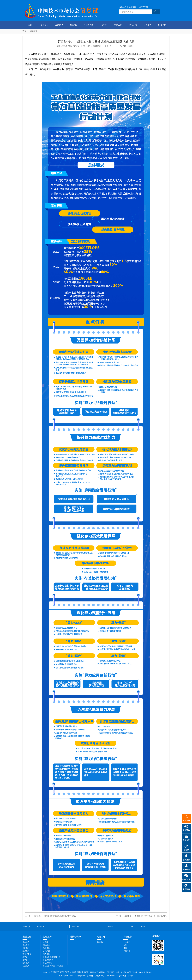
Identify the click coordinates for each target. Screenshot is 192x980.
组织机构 (26, 963)
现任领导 (26, 951)
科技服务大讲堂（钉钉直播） (54, 966)
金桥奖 (46, 942)
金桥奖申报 (144, 7)
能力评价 (46, 954)
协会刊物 (162, 25)
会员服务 (147, 25)
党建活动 (100, 942)
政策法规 (34, 31)
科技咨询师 (89, 25)
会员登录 (123, 7)
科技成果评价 (48, 960)
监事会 (25, 960)
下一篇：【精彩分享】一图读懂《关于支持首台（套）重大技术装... (141, 916)
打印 (123, 46)
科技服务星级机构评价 (52, 957)
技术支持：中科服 (126, 976)
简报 (125, 948)
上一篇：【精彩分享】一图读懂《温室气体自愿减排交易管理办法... (51, 916)
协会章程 (26, 945)
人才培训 (46, 951)
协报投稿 (127, 951)
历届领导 (26, 948)
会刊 (125, 945)
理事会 (25, 957)
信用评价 (46, 948)
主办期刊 (127, 942)
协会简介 (26, 942)
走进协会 (45, 25)
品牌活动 (59, 25)
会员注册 (132, 7)
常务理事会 (27, 954)
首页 (30, 25)
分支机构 (103, 25)
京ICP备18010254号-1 (67, 976)
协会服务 (74, 25)
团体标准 (46, 945)
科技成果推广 (48, 963)
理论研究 (133, 25)
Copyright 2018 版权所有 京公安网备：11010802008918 (97, 976)
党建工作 (118, 25)
